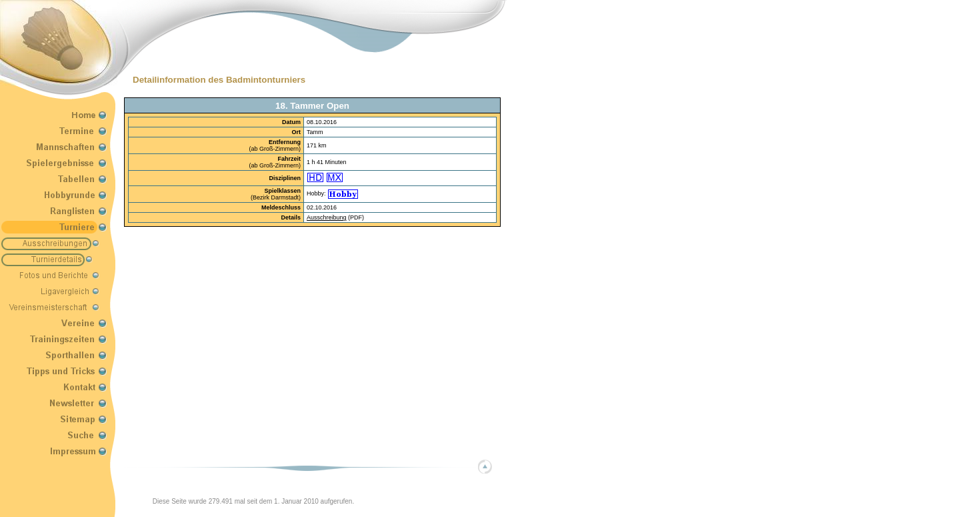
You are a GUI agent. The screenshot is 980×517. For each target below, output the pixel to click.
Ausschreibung (327, 217)
